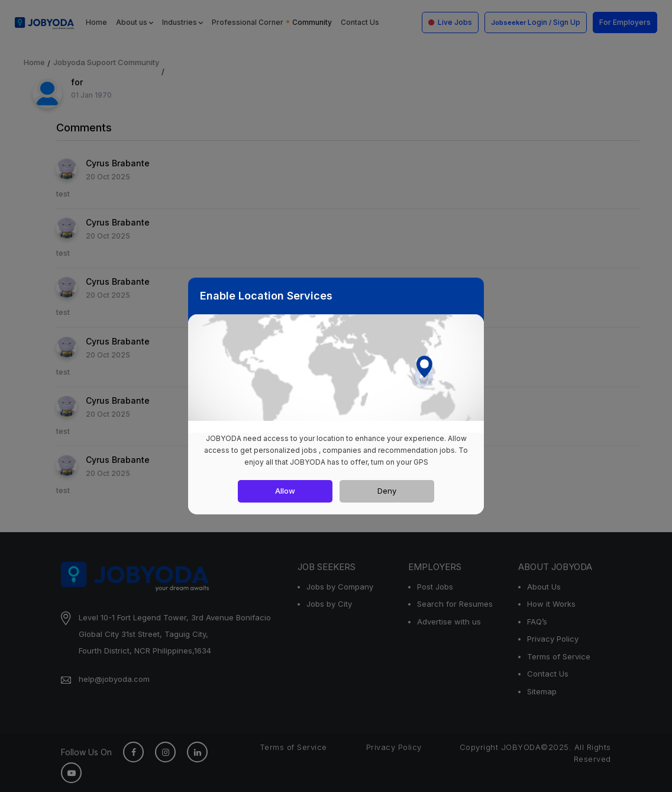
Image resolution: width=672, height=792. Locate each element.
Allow (285, 491)
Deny (387, 491)
